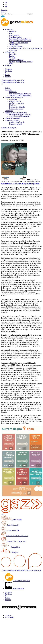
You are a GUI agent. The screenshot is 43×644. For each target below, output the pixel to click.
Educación (13, 54)
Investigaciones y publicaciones (20, 115)
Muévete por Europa (16, 60)
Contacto (4, 10)
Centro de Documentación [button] (14, 97)
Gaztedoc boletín (15, 101)
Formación (13, 92)
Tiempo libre (14, 45)
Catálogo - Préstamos (16, 103)
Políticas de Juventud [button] (12, 120)
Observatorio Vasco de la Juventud (13, 80)
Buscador (4, 14)
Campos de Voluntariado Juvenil (20, 41)
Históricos (13, 105)
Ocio (11, 64)
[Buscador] (17, 14)
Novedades (13, 99)
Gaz (11, 33)
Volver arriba (9, 617)
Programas (9, 29)
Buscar (3, 12)
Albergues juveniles (16, 46)
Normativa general (16, 124)
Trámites (8, 65)
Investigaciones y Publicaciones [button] (16, 113)
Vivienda (12, 58)
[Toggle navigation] (2, 84)
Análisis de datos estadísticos (19, 116)
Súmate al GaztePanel (12, 118)
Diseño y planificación (17, 122)
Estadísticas (9, 111)
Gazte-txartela (14, 35)
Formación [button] (9, 90)
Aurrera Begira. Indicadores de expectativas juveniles (20, 184)
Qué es (7, 88)
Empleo (12, 56)
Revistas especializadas (17, 107)
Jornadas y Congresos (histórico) (20, 96)
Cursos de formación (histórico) (20, 94)
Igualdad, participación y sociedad (21, 62)
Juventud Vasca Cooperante (19, 43)
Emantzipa (13, 31)
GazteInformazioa (15, 37)
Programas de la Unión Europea (20, 39)
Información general (16, 109)
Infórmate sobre (10, 52)
